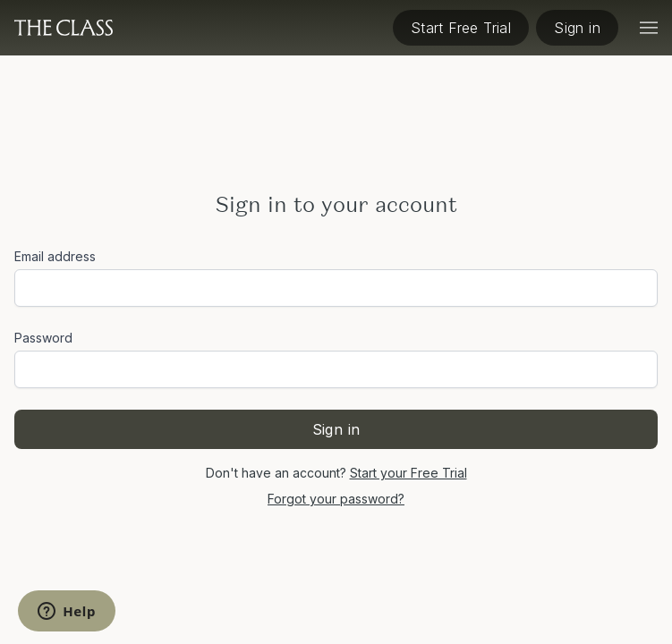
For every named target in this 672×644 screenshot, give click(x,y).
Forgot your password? (336, 499)
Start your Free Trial (408, 473)
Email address (55, 256)
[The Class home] (64, 28)
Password (43, 338)
